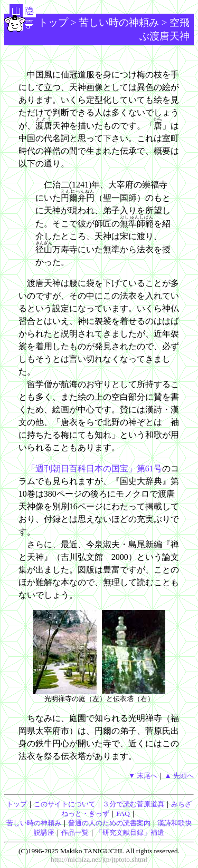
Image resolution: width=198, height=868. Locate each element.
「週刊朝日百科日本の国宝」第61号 (95, 468)
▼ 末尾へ (143, 776)
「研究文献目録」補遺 (130, 832)
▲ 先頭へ (179, 776)
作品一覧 (75, 832)
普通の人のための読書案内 (109, 823)
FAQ (123, 813)
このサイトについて (65, 804)
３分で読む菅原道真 (133, 804)
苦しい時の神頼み (119, 22)
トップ (53, 22)
